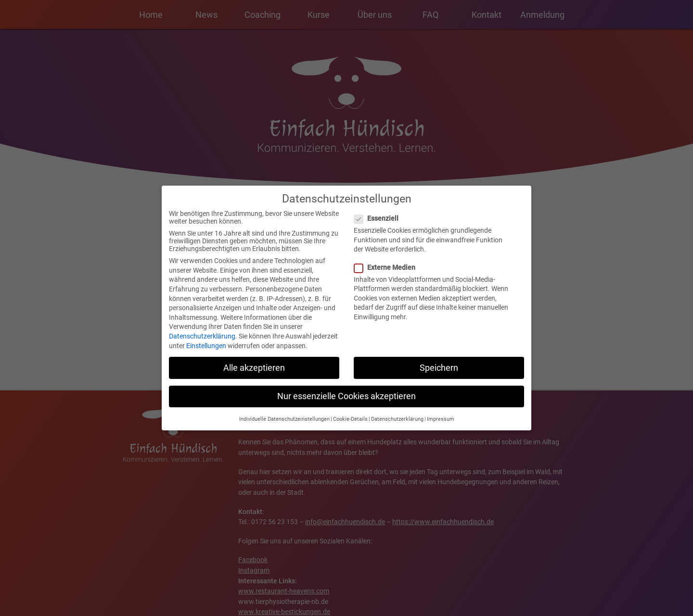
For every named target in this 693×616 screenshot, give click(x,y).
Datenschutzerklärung (202, 332)
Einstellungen (206, 341)
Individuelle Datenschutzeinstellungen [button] (284, 415)
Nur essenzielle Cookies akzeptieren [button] (346, 392)
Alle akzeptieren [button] (254, 364)
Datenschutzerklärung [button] (397, 415)
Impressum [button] (441, 415)
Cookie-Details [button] (350, 415)
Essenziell (379, 214)
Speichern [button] (439, 364)
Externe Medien (388, 263)
